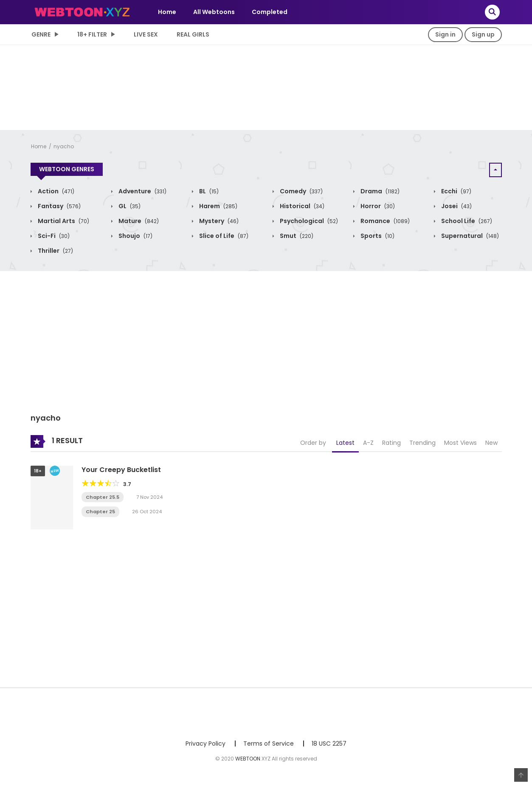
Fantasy (59, 206)
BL (208, 191)
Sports (377, 236)
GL (129, 206)
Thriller (55, 251)
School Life (466, 221)
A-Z (368, 443)
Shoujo (135, 236)
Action (55, 191)
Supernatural (469, 236)
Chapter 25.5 (103, 497)
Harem (218, 206)
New (491, 443)
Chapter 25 (100, 512)
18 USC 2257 (329, 744)
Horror (377, 206)
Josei (456, 206)
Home (167, 12)
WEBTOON (248, 759)
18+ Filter (92, 34)
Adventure (142, 191)
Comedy (301, 191)
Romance (384, 221)
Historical (301, 206)
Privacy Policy (205, 744)
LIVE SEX (146, 34)
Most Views (460, 443)
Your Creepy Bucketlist (121, 470)
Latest (345, 443)
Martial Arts (63, 221)
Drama (379, 191)
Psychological (308, 221)
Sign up (483, 34)
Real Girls (193, 34)
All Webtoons (214, 12)
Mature (138, 221)
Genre (41, 34)
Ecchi (456, 191)
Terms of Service (269, 744)
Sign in (445, 34)
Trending (422, 443)
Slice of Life (223, 236)
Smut (296, 236)
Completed (270, 12)
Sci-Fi (53, 236)
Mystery (218, 221)
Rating (391, 443)
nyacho (64, 146)
